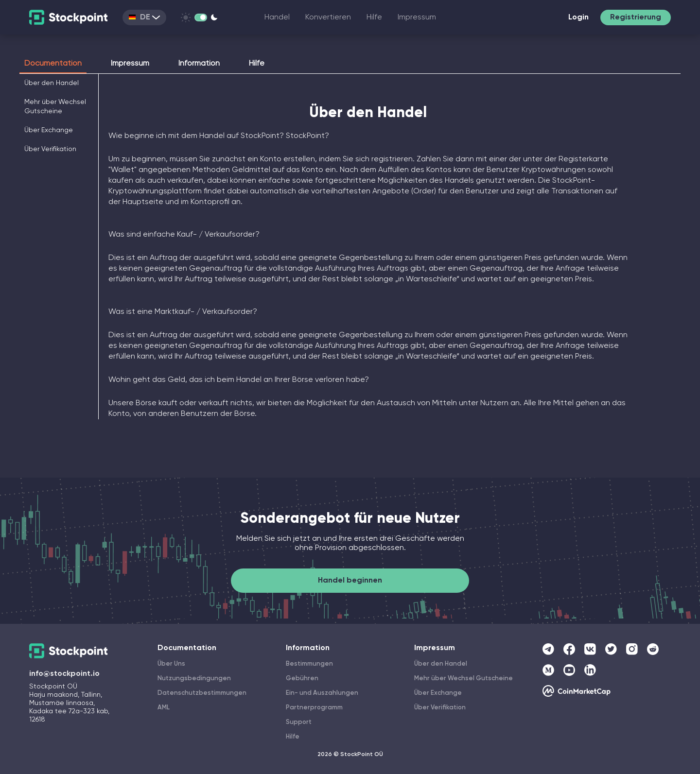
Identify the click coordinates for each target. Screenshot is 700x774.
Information (199, 64)
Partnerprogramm (314, 708)
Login (578, 17)
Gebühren (302, 679)
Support (299, 722)
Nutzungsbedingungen (194, 679)
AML (164, 708)
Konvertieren (328, 17)
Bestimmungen (309, 664)
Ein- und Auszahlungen (322, 693)
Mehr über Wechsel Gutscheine (464, 679)
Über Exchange (49, 130)
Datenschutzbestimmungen (202, 693)
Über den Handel (52, 83)
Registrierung (636, 17)
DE (144, 17)
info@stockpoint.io (64, 674)
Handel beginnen (350, 581)
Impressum (417, 17)
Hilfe (374, 17)
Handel (277, 17)
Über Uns (171, 664)
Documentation (53, 64)
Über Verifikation (50, 149)
